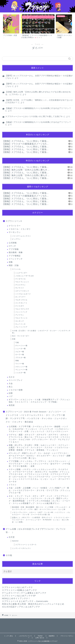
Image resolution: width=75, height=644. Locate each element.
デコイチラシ (21, 285)
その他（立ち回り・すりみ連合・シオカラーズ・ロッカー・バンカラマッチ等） (41, 332)
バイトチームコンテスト (21, 236)
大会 (11, 384)
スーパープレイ (16, 380)
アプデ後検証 (15, 256)
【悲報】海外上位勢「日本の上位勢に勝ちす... (26, 170)
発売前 (12, 405)
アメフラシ (20, 315)
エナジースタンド (22, 291)
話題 (11, 393)
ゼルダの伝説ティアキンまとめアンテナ (21, 607)
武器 (14, 339)
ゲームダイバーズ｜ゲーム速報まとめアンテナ (24, 593)
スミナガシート (21, 303)
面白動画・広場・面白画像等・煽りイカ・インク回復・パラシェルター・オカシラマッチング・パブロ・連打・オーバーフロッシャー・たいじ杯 (41, 508)
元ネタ (12, 377)
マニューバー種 (21, 370)
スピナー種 (20, 352)
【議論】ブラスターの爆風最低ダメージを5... (25, 144)
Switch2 (15, 541)
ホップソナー (21, 297)
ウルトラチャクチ (22, 309)
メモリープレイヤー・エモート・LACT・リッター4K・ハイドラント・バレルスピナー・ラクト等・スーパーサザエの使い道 (41, 514)
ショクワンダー (21, 273)
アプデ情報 (14, 249)
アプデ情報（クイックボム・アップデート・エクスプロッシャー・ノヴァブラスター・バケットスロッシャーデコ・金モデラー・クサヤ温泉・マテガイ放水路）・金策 (39, 464)
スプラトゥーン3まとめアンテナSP (19, 596)
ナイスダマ (20, 306)
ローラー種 (20, 355)
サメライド (20, 288)
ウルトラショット (22, 282)
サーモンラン (15, 232)
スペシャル (16, 269)
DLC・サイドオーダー (21, 336)
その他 (9, 555)
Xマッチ (12, 246)
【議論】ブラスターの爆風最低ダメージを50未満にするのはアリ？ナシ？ (38, 108)
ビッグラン (16, 239)
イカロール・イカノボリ (20, 229)
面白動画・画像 (16, 252)
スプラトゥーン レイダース (26, 545)
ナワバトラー (15, 226)
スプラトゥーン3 (14, 221)
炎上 (11, 387)
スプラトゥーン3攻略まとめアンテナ (20, 590)
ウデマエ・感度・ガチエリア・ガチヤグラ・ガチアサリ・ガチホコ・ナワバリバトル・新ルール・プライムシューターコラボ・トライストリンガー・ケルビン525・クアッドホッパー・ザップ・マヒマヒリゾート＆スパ (39, 438)
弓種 (17, 343)
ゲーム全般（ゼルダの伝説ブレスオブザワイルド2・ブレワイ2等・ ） (36, 531)
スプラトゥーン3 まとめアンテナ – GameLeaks (25, 601)
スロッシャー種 (21, 367)
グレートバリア (21, 327)
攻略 (11, 262)
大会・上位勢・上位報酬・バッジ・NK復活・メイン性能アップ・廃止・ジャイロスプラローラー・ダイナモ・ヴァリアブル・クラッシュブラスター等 (39, 490)
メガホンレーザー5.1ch (24, 276)
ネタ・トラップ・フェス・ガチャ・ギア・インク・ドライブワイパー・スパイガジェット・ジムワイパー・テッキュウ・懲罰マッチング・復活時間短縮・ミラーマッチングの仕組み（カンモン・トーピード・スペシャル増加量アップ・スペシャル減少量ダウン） (39, 500)
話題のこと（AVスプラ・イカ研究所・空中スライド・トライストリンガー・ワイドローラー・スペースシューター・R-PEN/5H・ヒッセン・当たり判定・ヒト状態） (42, 520)
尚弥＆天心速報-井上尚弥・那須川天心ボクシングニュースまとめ (33, 604)
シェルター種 (21, 373)
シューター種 (21, 349)
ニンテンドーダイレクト (21, 548)
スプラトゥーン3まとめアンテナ (17, 587)
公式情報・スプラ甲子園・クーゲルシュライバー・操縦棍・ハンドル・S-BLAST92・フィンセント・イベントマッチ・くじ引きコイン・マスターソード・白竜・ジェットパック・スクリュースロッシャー (40, 429)
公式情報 (13, 243)
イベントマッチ (16, 259)
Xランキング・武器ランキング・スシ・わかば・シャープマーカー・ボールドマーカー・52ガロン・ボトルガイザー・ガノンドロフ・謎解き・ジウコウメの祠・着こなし (40, 456)
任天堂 (12, 537)
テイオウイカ (21, 279)
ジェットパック (21, 312)
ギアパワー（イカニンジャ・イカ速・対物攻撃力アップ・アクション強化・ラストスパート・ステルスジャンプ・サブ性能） (39, 401)
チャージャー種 (21, 346)
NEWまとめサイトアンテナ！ (16, 598)
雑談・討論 (14, 265)
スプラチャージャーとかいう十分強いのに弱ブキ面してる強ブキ (34, 116)
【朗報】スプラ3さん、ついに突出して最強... (25, 141)
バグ (11, 396)
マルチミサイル (21, 300)
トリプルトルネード (23, 294)
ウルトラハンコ (21, 318)
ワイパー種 (20, 364)
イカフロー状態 (16, 390)
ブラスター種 (21, 358)
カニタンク (20, 321)
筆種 (17, 361)
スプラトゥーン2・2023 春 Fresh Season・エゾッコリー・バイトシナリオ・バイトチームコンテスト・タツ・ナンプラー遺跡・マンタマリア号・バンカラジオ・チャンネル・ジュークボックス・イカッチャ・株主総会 (36, 417)
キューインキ (21, 324)
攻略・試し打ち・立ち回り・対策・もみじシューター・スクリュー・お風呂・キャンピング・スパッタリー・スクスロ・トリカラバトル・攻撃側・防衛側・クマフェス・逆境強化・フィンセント (39, 448)
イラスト (13, 485)
